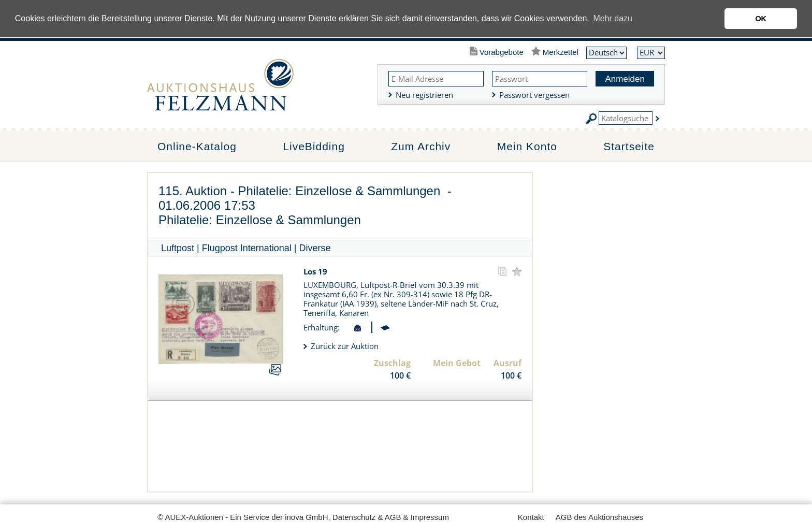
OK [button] (761, 19)
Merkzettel (561, 52)
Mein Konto (527, 146)
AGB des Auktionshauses (599, 517)
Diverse (315, 248)
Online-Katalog (197, 146)
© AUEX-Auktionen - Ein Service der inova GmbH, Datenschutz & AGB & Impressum (303, 517)
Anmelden (625, 79)
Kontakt (531, 517)
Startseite (629, 146)
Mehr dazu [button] (613, 18)
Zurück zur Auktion (345, 346)
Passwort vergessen (534, 95)
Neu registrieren (424, 95)
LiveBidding (314, 146)
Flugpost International (247, 248)
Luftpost (178, 248)
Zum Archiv (421, 146)
